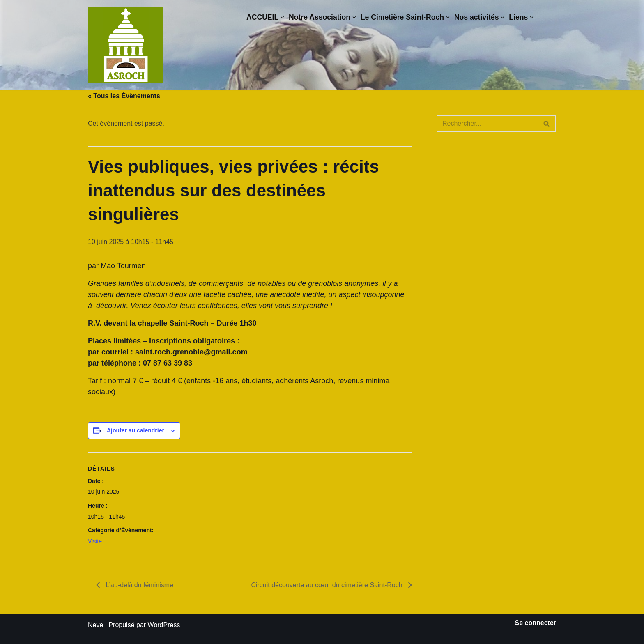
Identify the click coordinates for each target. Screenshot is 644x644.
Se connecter (536, 623)
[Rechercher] (487, 124)
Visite (95, 541)
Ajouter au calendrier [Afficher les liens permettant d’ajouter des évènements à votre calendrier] (136, 430)
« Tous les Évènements (124, 96)
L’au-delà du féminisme (139, 585)
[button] (282, 17)
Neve (95, 625)
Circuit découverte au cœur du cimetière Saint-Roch (328, 585)
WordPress (164, 625)
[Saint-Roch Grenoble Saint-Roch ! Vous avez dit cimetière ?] (126, 45)
